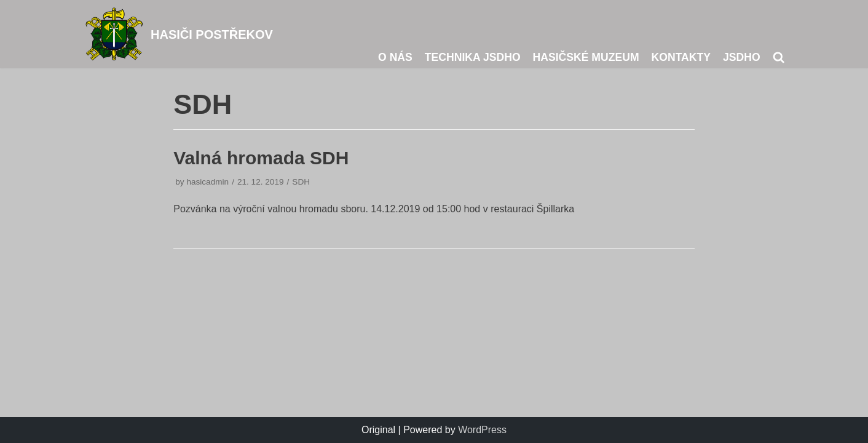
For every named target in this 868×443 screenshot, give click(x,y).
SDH (301, 182)
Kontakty (681, 57)
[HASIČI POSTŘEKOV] (178, 34)
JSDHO (742, 57)
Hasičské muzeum (586, 57)
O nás (395, 57)
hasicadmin (207, 182)
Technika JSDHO (473, 57)
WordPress (482, 430)
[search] (779, 57)
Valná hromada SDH (261, 158)
